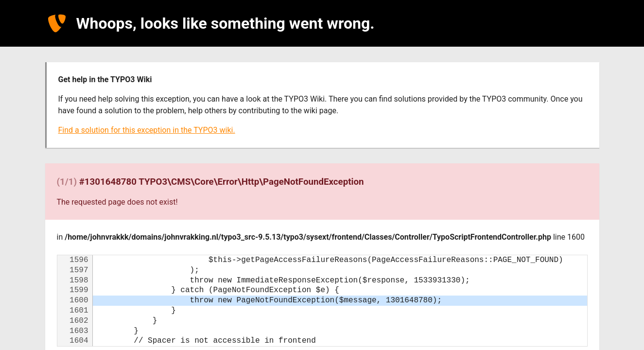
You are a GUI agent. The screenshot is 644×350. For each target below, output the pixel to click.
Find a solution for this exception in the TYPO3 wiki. (147, 130)
